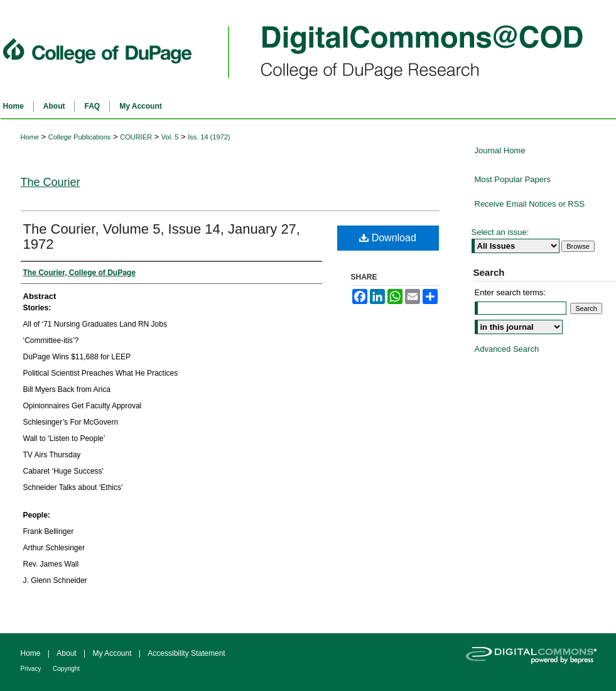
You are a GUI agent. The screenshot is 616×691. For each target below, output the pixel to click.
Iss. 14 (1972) (209, 137)
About (68, 653)
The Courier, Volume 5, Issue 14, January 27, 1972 (162, 237)
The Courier (51, 182)
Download (388, 238)
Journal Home (500, 150)
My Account (113, 653)
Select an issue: (500, 232)
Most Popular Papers (513, 179)
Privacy (32, 669)
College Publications (80, 137)
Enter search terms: (510, 292)
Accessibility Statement (186, 653)
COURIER (136, 137)
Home (30, 137)
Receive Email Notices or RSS (530, 204)
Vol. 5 (170, 137)
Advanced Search (507, 349)
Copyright (66, 669)
